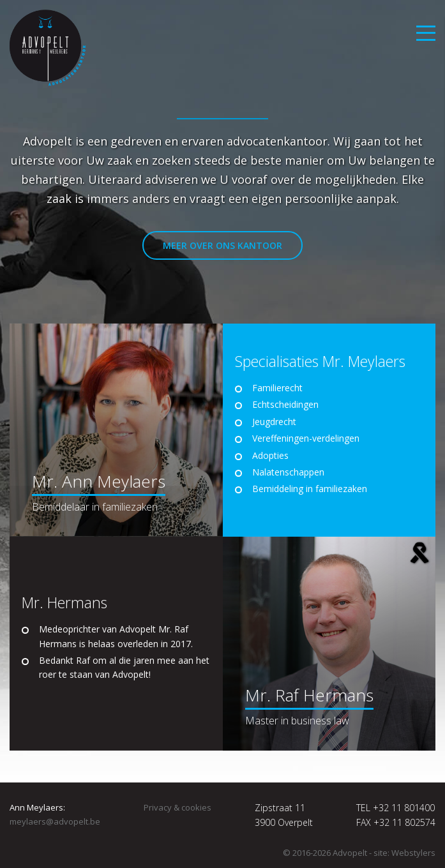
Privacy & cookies (177, 807)
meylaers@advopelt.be (55, 821)
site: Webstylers (404, 853)
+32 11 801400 (404, 808)
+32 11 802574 (404, 822)
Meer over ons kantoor (222, 245)
